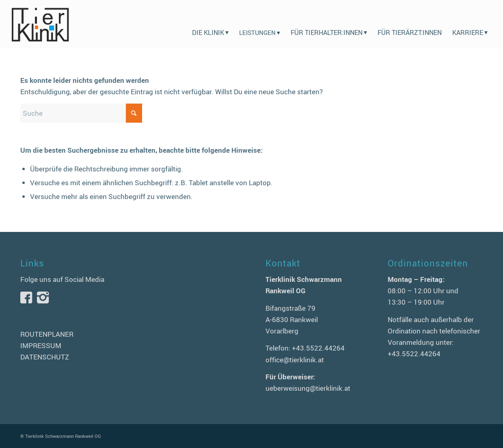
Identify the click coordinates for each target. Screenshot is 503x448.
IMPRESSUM (41, 345)
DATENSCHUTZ (45, 357)
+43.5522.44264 (318, 348)
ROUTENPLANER (47, 334)
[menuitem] (210, 24)
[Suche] (81, 113)
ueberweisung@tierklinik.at (308, 388)
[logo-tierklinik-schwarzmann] (40, 24)
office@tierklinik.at (295, 360)
